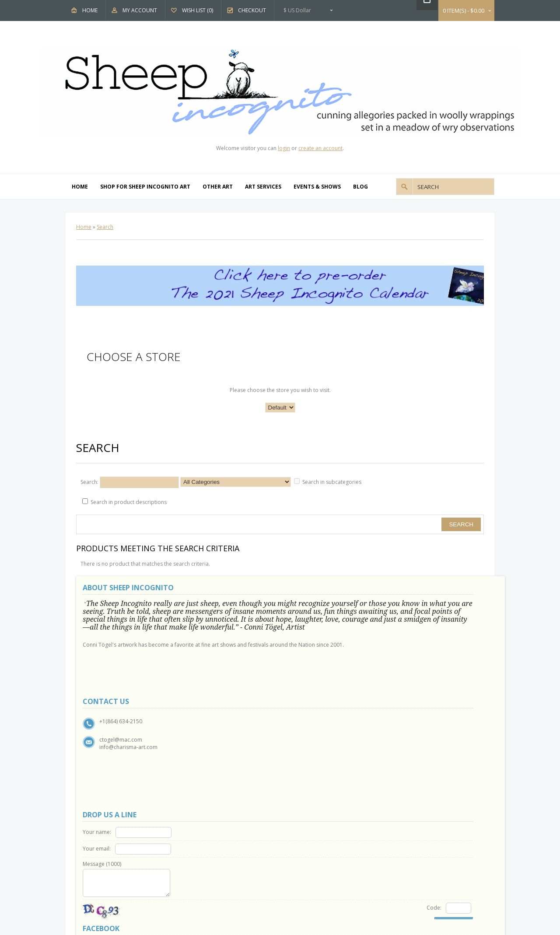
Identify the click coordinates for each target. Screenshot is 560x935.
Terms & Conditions (112, 789)
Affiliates (308, 769)
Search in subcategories (332, 482)
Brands (306, 748)
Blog (360, 187)
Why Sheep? (102, 758)
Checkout (252, 10)
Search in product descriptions (129, 502)
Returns (202, 758)
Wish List (203, 839)
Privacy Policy (104, 779)
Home (90, 10)
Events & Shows (317, 187)
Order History (210, 828)
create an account (320, 148)
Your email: (307, 622)
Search (105, 227)
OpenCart (255, 873)
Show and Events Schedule (120, 769)
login (284, 148)
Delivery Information (113, 799)
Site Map (203, 769)
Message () (312, 637)
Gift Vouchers (314, 758)
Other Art (218, 187)
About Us (99, 748)
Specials (308, 779)
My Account (140, 10)
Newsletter (206, 849)
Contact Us (206, 748)
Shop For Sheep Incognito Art (145, 187)
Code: (346, 681)
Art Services (263, 187)
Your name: (307, 605)
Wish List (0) (198, 10)
